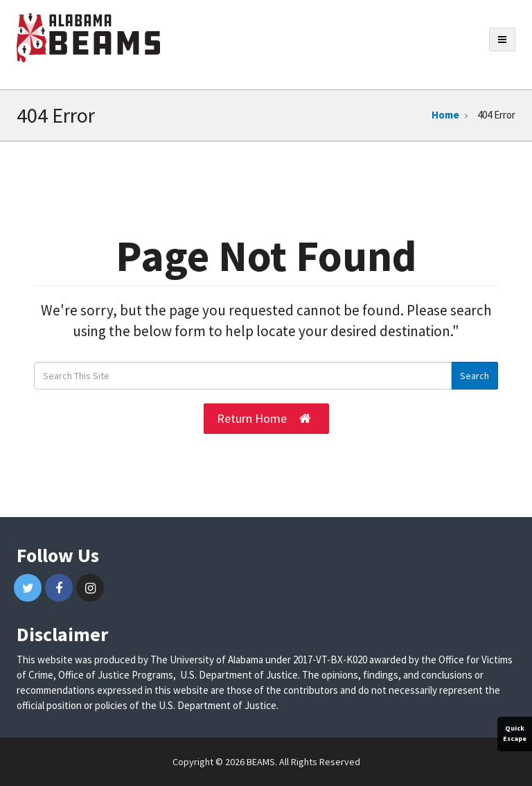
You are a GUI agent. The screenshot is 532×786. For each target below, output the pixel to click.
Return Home (264, 419)
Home (445, 115)
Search (475, 376)
